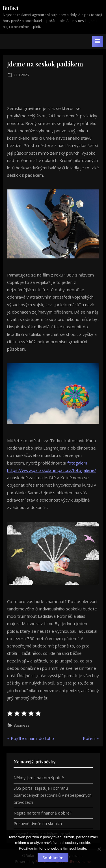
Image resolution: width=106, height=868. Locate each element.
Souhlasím (53, 858)
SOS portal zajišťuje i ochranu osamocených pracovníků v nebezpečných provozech (53, 795)
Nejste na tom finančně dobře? (43, 813)
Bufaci (10, 8)
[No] (99, 849)
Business (21, 725)
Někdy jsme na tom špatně (39, 778)
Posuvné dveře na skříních (38, 823)
